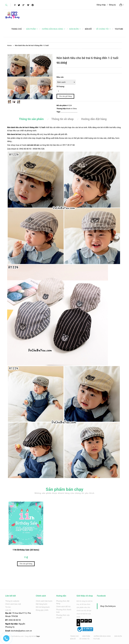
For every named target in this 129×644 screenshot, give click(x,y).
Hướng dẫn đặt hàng (94, 119)
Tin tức (8, 607)
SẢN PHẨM (32, 29)
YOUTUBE (96, 639)
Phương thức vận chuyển (63, 616)
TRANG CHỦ (74, 636)
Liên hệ (8, 610)
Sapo (38, 636)
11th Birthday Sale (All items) (26, 551)
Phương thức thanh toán (64, 611)
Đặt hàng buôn (42, 604)
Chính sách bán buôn (44, 601)
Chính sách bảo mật (13, 604)
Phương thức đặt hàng (63, 602)
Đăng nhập (101, 5)
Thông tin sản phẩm (31, 119)
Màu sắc (60, 77)
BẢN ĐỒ (73, 639)
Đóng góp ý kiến (42, 610)
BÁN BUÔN (75, 29)
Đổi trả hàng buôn (43, 607)
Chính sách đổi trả (63, 607)
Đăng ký (112, 5)
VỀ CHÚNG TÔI (103, 29)
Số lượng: (61, 86)
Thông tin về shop (63, 119)
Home (9, 45)
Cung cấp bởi (29, 636)
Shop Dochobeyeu (108, 606)
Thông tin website (12, 601)
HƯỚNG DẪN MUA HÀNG (54, 29)
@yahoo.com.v (25, 631)
